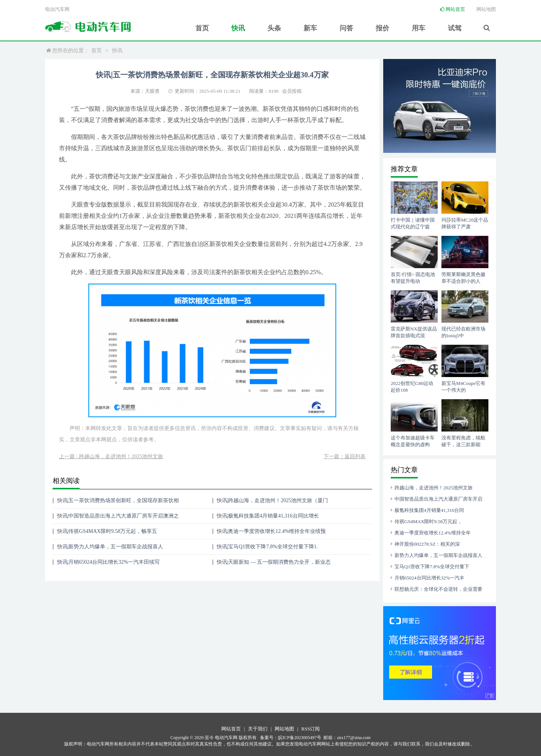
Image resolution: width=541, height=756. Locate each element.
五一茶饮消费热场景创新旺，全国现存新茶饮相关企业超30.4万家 (221, 75)
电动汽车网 (57, 9)
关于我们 (258, 729)
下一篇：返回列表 (345, 456)
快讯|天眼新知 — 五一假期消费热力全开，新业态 (274, 562)
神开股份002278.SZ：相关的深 (427, 544)
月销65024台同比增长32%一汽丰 (429, 578)
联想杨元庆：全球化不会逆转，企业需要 (438, 589)
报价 (382, 28)
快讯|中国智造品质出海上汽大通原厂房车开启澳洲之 (118, 516)
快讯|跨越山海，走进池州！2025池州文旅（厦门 (273, 500)
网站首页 (453, 9)
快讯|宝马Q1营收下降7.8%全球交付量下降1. (267, 547)
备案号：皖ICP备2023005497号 (291, 738)
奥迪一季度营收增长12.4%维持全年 (433, 533)
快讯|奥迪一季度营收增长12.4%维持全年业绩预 (271, 531)
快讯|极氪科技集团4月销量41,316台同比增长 (268, 516)
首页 (202, 28)
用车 (418, 28)
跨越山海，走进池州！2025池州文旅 (434, 488)
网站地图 (486, 9)
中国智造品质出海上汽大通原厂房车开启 (438, 499)
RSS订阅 (311, 729)
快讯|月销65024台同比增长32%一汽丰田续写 (108, 562)
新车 (310, 28)
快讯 (238, 28)
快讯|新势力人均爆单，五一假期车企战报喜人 (110, 547)
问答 (346, 28)
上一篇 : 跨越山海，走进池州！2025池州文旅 (111, 456)
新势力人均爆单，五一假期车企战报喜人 (438, 555)
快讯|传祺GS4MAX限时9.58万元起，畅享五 (107, 531)
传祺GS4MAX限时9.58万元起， (428, 521)
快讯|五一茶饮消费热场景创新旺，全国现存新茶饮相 (118, 500)
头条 (274, 28)
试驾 (454, 28)
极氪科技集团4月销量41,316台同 (429, 510)
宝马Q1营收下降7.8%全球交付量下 (432, 567)
